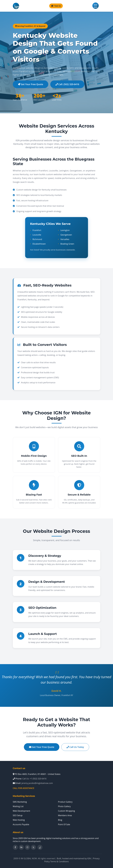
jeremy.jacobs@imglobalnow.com (37, 783)
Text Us (56, 6)
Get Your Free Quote (31, 84)
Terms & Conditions (60, 861)
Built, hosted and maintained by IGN (74, 858)
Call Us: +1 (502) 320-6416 (34, 779)
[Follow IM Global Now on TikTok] (40, 847)
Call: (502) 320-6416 (67, 84)
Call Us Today (75, 747)
